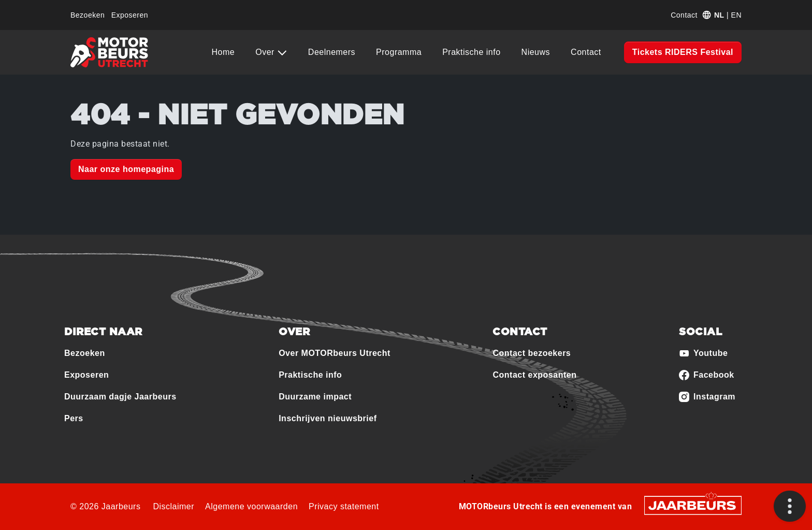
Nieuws (536, 52)
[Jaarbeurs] (693, 505)
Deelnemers (332, 52)
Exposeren (130, 15)
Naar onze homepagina (126, 169)
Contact (684, 15)
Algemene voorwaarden (251, 506)
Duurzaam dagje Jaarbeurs (120, 397)
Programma (399, 52)
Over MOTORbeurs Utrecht (335, 353)
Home (223, 52)
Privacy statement (344, 506)
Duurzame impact (315, 397)
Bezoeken (88, 15)
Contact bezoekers (532, 353)
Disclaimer (173, 506)
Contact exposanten (534, 375)
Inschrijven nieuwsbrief (328, 418)
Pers (74, 418)
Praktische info (471, 52)
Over (266, 52)
